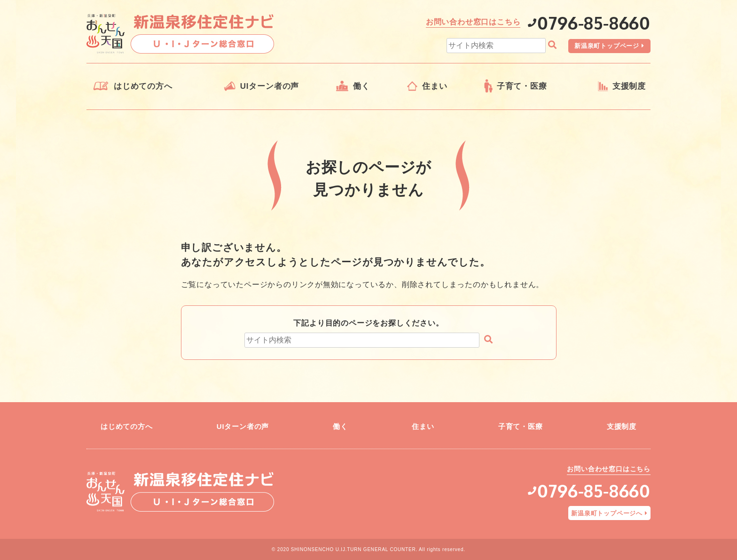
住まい (435, 86)
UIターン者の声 (270, 86)
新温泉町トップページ (607, 46)
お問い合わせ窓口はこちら (473, 22)
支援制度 (629, 86)
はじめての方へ (143, 86)
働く (361, 86)
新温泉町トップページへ (607, 513)
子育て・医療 (522, 86)
